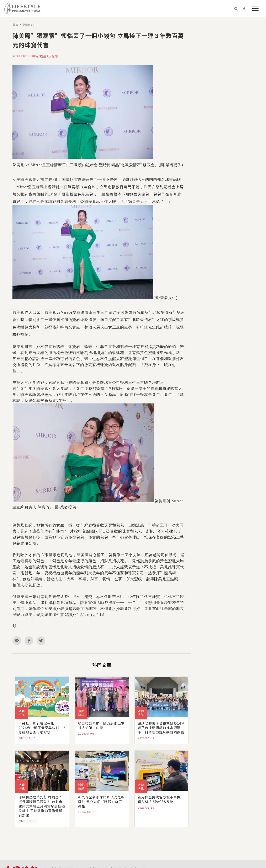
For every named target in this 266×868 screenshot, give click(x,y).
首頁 (16, 25)
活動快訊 (29, 25)
